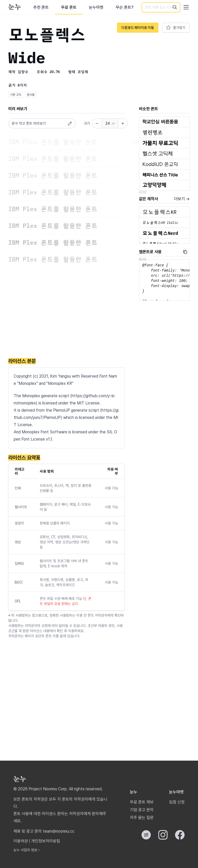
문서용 (31, 95)
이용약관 (21, 841)
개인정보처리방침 (46, 841)
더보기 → (182, 199)
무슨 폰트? (125, 7)
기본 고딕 (16, 95)
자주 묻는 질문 (142, 818)
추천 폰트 (41, 7)
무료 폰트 (69, 7)
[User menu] (186, 7)
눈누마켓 (96, 7)
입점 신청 (177, 802)
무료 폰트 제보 (142, 802)
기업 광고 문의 (142, 810)
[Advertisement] (66, 311)
